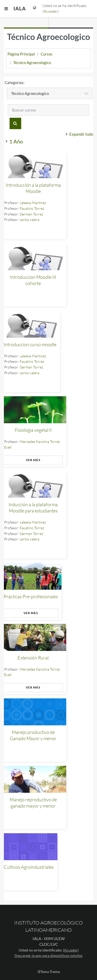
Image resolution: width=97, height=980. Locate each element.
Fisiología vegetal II (33, 430)
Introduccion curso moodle (30, 344)
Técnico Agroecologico (32, 62)
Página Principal (21, 54)
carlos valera (29, 220)
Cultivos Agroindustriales (29, 867)
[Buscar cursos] (48, 110)
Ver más (33, 460)
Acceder (51, 11)
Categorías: (15, 82)
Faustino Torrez (32, 208)
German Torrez (31, 214)
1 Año (16, 141)
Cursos (47, 54)
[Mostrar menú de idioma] (35, 9)
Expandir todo (81, 134)
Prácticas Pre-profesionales (31, 596)
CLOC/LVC (49, 944)
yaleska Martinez (33, 203)
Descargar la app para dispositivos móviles (48, 955)
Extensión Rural (33, 658)
